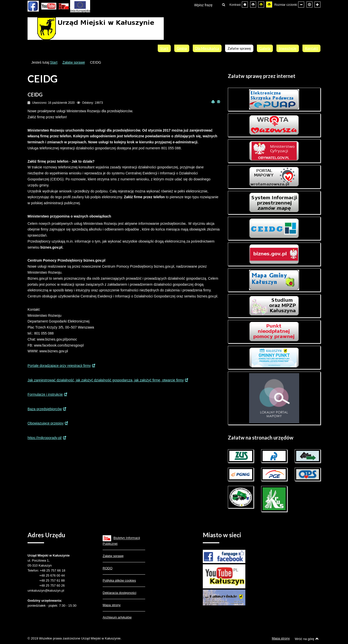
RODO (108, 568)
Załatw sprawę (74, 62)
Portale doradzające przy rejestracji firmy (59, 366)
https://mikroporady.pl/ (45, 438)
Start (54, 62)
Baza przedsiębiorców (45, 409)
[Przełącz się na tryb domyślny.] (245, 5)
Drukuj (213, 101)
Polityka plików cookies (119, 580)
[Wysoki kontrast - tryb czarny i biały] (253, 5)
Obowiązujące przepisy (46, 423)
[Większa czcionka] (317, 5)
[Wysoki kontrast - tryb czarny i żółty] (261, 5)
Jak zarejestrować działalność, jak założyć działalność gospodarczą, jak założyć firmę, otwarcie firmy (106, 380)
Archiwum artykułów (117, 617)
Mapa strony (112, 605)
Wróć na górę (307, 639)
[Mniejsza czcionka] (301, 5)
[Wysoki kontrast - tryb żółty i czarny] (269, 5)
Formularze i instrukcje (45, 394)
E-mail (219, 101)
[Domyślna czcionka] (309, 5)
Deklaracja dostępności (119, 593)
